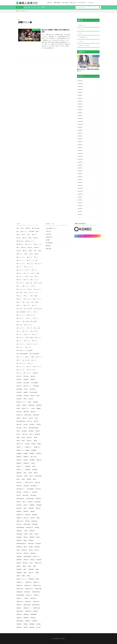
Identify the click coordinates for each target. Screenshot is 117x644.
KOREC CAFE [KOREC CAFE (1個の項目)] (21, 241)
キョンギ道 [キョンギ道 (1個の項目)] (30, 283)
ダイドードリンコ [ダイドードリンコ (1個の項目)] (21, 315)
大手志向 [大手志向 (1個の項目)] (20, 428)
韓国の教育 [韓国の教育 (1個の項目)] (20, 592)
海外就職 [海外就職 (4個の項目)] (35, 524)
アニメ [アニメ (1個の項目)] (37, 257)
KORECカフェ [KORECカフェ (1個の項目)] (21, 244)
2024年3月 (80, 110)
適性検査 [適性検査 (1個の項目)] (32, 569)
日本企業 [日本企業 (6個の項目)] (38, 482)
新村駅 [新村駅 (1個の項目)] (30, 479)
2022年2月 (80, 182)
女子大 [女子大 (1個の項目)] (19, 434)
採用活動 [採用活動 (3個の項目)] (35, 470)
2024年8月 (80, 95)
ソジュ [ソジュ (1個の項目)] (31, 312)
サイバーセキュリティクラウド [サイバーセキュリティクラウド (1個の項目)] (32, 293)
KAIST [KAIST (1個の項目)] (25, 238)
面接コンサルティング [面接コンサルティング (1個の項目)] (22, 579)
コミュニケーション (36, 7)
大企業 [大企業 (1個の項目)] (31, 418)
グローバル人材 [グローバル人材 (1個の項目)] (39, 283)
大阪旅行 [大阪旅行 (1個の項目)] (32, 431)
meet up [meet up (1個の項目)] (24, 248)
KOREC (29, 7)
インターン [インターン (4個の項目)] (20, 267)
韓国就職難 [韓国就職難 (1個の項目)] (34, 614)
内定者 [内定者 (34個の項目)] (31, 399)
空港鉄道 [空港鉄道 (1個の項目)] (39, 544)
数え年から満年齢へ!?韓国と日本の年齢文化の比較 (56, 31)
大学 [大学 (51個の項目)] (37, 418)
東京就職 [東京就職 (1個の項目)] (32, 508)
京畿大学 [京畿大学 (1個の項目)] (34, 379)
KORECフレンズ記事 (84, 45)
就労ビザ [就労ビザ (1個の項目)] (30, 441)
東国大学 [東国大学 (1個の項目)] (20, 511)
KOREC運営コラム (37, 30)
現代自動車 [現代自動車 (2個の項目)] (20, 534)
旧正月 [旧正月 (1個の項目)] (26, 505)
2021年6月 (80, 206)
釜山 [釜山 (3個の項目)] (26, 573)
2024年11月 (80, 87)
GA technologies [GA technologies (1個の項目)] (36, 228)
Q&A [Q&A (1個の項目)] (31, 251)
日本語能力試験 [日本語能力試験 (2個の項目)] (31, 499)
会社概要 (48, 240)
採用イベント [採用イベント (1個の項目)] (21, 470)
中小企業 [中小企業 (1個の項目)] (27, 376)
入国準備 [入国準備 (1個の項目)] (27, 396)
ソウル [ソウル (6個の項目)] (35, 305)
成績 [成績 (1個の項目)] (34, 463)
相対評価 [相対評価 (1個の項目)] (33, 537)
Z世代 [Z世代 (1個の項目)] (37, 254)
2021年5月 (80, 209)
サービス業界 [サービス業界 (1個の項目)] (34, 296)
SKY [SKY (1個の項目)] (41, 251)
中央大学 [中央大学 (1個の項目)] (20, 376)
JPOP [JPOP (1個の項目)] (24, 235)
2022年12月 (80, 153)
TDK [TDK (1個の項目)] (27, 254)
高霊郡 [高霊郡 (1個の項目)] (26, 627)
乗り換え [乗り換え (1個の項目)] (34, 376)
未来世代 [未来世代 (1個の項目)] (20, 508)
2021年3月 (80, 214)
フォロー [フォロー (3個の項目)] (35, 341)
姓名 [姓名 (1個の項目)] (19, 437)
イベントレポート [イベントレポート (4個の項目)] (21, 264)
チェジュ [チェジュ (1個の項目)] (29, 318)
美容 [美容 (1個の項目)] (19, 550)
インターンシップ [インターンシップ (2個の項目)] (29, 267)
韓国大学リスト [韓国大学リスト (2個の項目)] (28, 608)
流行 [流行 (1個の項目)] (39, 518)
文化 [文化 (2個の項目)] (32, 476)
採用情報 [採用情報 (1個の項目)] (28, 470)
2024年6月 (80, 101)
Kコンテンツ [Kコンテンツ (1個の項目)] (29, 244)
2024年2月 (80, 113)
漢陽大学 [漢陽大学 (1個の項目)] (33, 531)
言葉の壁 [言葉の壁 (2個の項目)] (26, 563)
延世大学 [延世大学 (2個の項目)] (20, 457)
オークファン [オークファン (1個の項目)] (21, 277)
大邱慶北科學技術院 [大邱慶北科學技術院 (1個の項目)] (34, 428)
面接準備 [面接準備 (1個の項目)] (32, 579)
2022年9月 (80, 162)
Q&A (80, 33)
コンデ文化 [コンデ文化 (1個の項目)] (20, 293)
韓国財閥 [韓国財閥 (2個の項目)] (33, 624)
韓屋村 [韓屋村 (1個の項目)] (39, 624)
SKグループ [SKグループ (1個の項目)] (20, 254)
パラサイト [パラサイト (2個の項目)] (26, 331)
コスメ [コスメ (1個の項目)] (34, 286)
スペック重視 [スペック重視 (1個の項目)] (35, 302)
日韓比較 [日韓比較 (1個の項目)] (20, 505)
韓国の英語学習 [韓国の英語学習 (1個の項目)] (37, 592)
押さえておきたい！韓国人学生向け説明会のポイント (88, 70)
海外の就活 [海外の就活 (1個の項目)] (35, 521)
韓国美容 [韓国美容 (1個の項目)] (20, 624)
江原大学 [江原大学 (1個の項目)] (27, 518)
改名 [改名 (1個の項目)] (26, 473)
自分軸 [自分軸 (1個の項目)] (31, 550)
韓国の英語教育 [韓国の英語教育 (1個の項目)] (21, 595)
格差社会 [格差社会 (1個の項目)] (27, 511)
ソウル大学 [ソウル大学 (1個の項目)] (20, 309)
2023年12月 (80, 119)
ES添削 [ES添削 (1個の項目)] (28, 228)
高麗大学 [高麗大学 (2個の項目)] (33, 627)
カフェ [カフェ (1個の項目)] (38, 277)
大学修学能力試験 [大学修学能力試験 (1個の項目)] (21, 421)
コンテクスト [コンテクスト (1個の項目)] (38, 289)
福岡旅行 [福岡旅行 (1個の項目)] (32, 540)
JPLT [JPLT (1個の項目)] (19, 235)
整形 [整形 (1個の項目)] (27, 476)
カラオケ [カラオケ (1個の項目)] (20, 280)
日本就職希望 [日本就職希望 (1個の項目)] (31, 489)
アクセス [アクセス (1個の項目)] (30, 257)
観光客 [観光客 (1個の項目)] (19, 563)
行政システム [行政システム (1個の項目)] (37, 556)
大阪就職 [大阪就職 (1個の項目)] (25, 431)
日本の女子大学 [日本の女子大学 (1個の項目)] (30, 482)
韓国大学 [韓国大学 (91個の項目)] (20, 608)
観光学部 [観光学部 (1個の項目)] (40, 560)
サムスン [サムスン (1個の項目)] (20, 296)
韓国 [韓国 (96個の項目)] (38, 579)
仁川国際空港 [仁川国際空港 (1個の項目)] (35, 383)
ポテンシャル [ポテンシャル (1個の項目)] (21, 357)
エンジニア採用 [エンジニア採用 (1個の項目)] (36, 273)
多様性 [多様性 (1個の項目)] (19, 418)
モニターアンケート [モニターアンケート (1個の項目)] (22, 363)
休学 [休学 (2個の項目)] (27, 389)
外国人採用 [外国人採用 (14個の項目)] (37, 415)
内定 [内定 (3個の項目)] (26, 399)
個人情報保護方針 (49, 243)
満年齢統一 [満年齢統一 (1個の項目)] (20, 531)
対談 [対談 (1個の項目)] (19, 441)
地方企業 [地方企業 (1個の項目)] (20, 412)
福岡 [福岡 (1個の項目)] (26, 540)
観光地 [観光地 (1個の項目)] (33, 560)
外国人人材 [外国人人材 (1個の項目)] (20, 415)
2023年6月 (80, 136)
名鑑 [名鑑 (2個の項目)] (34, 408)
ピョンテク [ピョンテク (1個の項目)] (28, 341)
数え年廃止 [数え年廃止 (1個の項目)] (20, 476)
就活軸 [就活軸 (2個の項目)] (34, 444)
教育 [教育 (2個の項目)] (31, 473)
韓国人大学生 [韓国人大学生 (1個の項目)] (21, 602)
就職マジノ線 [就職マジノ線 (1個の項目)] (21, 450)
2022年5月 (80, 174)
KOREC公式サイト (82, 3)
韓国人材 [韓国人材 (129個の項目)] (20, 605)
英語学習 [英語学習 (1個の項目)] (34, 553)
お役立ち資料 (65, 3)
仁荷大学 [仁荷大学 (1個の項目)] (20, 386)
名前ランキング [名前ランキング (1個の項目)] (26, 408)
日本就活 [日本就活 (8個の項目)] (20, 486)
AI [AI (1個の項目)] (18, 228)
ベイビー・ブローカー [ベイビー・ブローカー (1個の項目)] (33, 344)
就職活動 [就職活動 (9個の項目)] (34, 450)
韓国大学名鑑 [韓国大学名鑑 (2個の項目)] (37, 608)
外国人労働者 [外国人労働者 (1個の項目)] (28, 415)
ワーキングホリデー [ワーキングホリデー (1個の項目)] (32, 370)
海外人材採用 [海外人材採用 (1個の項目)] (28, 524)
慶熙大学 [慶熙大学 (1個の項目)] (20, 463)
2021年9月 (80, 197)
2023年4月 (80, 142)
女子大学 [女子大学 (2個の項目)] (26, 434)
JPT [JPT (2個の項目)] (29, 235)
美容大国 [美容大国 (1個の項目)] (25, 550)
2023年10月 (80, 124)
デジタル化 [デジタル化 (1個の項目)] (20, 325)
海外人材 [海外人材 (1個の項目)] (20, 524)
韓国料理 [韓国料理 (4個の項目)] (27, 618)
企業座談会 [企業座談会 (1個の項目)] (37, 386)
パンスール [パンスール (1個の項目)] (20, 334)
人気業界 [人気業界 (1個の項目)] (20, 383)
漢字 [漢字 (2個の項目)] (27, 531)
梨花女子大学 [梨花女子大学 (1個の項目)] (21, 515)
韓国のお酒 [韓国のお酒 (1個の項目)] (29, 582)
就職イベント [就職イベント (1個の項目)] (21, 447)
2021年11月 (80, 191)
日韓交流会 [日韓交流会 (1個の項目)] (38, 502)
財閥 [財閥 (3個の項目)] (25, 566)
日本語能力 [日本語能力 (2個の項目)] (34, 495)
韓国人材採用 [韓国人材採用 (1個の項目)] (28, 605)
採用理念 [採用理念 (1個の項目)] (20, 473)
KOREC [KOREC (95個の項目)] (36, 238)
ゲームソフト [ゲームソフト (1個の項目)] (27, 286)
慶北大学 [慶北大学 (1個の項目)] (40, 460)
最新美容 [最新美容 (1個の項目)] (40, 505)
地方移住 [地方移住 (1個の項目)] (34, 412)
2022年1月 (80, 185)
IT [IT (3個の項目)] (18, 231)
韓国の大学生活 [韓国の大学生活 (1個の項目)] (38, 585)
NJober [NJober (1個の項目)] (25, 251)
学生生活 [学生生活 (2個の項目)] (30, 437)
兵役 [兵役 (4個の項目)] (39, 396)
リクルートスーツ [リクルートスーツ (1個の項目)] (21, 367)
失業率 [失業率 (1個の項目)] (38, 431)
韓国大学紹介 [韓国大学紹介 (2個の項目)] (21, 611)
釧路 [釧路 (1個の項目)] (38, 573)
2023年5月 (80, 139)
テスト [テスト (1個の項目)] (19, 322)
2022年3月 (80, 180)
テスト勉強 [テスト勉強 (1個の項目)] (26, 322)
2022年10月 (80, 159)
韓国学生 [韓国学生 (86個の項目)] (36, 611)
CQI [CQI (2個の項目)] (23, 228)
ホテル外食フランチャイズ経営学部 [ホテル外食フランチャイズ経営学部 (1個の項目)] (25, 351)
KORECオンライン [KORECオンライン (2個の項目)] (30, 241)
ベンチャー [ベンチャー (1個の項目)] (29, 347)
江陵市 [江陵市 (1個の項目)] (33, 518)
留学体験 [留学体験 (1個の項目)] (20, 537)
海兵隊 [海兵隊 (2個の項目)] (28, 521)
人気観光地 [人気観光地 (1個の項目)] (27, 383)
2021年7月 (80, 203)
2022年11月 (80, 156)
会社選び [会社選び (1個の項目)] (20, 392)
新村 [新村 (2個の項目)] (24, 479)
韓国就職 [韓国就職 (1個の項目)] (27, 614)
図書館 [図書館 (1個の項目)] (39, 408)
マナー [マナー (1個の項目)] (19, 360)
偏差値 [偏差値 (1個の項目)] (26, 392)
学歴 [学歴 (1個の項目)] (24, 437)
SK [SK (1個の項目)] (36, 251)
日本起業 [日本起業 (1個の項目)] (39, 499)
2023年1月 (80, 150)
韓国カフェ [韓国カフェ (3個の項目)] (30, 595)
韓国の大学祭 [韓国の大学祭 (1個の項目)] (21, 589)
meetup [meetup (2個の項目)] (31, 248)
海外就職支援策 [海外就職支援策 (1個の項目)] (21, 527)
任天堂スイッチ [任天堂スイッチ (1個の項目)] (28, 386)
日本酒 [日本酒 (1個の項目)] (19, 502)
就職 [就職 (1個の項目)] (40, 444)
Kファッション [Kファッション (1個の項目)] (38, 244)
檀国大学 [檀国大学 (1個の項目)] (20, 518)
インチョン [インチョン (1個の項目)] (35, 270)
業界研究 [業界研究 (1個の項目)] (35, 515)
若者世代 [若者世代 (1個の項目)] (27, 553)
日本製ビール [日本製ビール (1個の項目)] (28, 492)
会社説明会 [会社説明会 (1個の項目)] (33, 389)
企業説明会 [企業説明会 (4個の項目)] (20, 389)
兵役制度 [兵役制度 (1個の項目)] (20, 399)
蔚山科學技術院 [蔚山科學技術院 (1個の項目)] (28, 556)
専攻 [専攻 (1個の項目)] (24, 441)
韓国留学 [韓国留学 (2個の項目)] (35, 621)
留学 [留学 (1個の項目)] (32, 534)
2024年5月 (80, 104)
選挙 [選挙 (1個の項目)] (38, 569)
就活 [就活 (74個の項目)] (36, 441)
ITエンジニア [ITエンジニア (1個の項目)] (25, 231)
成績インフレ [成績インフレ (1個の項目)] (21, 466)
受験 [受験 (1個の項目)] (19, 408)
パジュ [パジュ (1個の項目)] (19, 331)
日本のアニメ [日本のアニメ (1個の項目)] (21, 482)
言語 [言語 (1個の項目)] (32, 563)
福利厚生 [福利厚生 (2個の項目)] (20, 540)
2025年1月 (80, 81)
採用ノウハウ (82, 25)
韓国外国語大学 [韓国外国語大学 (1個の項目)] (37, 605)
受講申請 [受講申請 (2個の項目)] (40, 405)
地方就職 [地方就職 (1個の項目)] (27, 412)
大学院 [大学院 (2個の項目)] (39, 425)
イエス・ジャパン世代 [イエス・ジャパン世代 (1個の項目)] (33, 260)
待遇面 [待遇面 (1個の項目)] (26, 460)
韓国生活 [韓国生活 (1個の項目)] (28, 621)
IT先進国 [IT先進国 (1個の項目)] (32, 231)
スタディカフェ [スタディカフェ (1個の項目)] (28, 299)
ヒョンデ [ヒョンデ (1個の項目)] (35, 334)
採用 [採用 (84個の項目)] (34, 466)
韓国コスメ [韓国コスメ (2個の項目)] (38, 595)
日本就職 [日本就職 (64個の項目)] (27, 486)
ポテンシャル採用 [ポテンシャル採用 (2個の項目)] (30, 357)
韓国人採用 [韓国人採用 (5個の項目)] (37, 602)
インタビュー (82, 29)
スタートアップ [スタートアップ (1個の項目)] (38, 299)
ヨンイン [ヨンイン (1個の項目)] (31, 363)
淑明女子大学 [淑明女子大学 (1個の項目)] (30, 527)
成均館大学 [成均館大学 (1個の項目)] (27, 463)
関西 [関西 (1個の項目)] (24, 576)
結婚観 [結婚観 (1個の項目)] (31, 547)
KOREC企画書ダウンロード (51, 228)
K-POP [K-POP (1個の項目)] (19, 238)
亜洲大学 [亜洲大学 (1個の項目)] (20, 379)
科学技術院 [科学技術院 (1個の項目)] (32, 544)
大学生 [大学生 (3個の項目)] (37, 421)
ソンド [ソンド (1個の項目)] (37, 312)
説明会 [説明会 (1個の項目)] (19, 566)
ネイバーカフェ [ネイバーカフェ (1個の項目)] (29, 325)
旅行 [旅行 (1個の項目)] (35, 479)
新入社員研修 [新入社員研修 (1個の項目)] (39, 476)
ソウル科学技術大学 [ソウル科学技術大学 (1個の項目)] (22, 312)
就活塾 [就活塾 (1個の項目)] (28, 444)
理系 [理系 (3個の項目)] (27, 534)
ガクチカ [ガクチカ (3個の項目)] (27, 280)
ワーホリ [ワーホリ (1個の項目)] (20, 373)
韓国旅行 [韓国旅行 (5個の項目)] (34, 618)
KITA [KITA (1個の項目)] (31, 238)
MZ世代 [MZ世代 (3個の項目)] (37, 248)
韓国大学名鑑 (57, 3)
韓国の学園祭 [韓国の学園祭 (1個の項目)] (39, 589)
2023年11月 (80, 121)
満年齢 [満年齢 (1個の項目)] (38, 527)
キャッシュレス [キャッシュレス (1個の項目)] (35, 280)
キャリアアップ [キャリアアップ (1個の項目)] (21, 283)
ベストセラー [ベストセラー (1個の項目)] (21, 347)
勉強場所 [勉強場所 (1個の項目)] (36, 402)
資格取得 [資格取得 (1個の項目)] (20, 569)
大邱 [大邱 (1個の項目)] (26, 428)
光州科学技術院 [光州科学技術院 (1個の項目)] (34, 392)
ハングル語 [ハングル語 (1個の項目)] (38, 328)
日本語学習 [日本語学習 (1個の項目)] (26, 495)
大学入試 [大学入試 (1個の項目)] (30, 421)
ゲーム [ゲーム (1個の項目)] (19, 286)
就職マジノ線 (25, 11)
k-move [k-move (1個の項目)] (35, 235)
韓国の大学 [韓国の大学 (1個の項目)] (20, 585)
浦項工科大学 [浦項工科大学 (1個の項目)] (21, 521)
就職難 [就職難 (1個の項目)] (26, 453)
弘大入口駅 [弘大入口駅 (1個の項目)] (34, 457)
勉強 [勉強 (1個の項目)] (30, 402)
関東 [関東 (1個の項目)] (19, 576)
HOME (19, 11)
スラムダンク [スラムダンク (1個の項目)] (28, 305)
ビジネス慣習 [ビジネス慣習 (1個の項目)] (30, 338)
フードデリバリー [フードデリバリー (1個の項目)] (21, 344)
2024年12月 (80, 84)
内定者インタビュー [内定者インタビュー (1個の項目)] (22, 402)
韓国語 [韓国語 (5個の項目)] (26, 624)
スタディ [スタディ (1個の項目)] (20, 299)
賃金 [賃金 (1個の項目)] (30, 566)
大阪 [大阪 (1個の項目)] (19, 431)
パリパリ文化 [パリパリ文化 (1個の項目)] (34, 331)
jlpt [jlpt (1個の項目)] (38, 231)
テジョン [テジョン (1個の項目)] (36, 318)
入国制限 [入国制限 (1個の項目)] (20, 396)
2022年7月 (80, 168)
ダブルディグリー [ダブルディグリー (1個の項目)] (32, 315)
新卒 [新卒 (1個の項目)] (19, 479)
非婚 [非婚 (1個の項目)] (29, 576)
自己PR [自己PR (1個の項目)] (37, 550)
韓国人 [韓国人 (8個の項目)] (27, 598)
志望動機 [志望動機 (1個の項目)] (33, 460)
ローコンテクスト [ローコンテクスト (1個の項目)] (21, 370)
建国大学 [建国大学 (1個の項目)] (27, 457)
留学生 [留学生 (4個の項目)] (26, 537)
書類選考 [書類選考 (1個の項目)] (33, 505)
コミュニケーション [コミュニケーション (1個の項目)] (22, 289)
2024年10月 (80, 89)
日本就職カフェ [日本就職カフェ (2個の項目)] (35, 486)
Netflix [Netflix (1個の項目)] (19, 251)
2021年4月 (80, 212)
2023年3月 (80, 145)
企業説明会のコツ (49, 237)
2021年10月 (80, 194)
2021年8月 (80, 200)
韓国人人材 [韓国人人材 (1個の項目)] (34, 598)
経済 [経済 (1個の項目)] (26, 547)
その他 (81, 41)
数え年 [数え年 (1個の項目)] (36, 473)
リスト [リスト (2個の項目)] (30, 367)
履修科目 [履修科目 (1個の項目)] (33, 453)
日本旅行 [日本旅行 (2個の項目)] (20, 492)
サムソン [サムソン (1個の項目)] (27, 296)
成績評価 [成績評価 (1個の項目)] (28, 466)
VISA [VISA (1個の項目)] (32, 254)
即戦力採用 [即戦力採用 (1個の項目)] (32, 405)
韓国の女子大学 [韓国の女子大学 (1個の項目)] (30, 589)
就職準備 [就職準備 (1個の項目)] (20, 453)
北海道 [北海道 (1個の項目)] (19, 405)
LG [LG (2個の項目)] (18, 248)
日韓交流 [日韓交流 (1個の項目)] (31, 502)
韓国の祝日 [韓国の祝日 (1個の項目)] (28, 592)
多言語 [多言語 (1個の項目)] (25, 418)
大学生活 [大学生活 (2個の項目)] (20, 425)
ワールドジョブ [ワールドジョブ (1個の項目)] (28, 373)
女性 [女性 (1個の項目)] (32, 434)
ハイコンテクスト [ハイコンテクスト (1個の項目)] (21, 328)
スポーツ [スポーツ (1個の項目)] (20, 305)
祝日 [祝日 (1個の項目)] (39, 537)
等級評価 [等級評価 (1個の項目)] (20, 547)
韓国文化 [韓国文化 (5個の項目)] (20, 618)
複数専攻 (44, 7)
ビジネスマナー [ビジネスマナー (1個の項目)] (21, 338)
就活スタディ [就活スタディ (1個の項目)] (21, 444)
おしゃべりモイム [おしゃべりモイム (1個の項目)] (21, 257)
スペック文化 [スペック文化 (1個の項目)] (27, 302)
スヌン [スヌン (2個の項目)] (19, 302)
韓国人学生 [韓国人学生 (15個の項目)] (29, 602)
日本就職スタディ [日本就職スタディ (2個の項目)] (21, 489)
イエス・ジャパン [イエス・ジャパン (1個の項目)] (21, 260)
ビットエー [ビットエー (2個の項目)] (39, 338)
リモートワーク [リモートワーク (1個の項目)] (38, 367)
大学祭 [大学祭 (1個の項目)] (26, 425)
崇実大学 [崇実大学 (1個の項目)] (40, 453)
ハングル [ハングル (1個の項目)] (30, 328)
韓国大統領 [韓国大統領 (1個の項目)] (29, 611)
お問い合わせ (73, 3)
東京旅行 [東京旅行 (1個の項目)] (39, 508)
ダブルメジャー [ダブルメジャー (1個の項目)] (21, 318)
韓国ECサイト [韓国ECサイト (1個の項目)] (21, 582)
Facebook (91, 3)
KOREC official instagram (88, 236)
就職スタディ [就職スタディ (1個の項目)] (38, 447)
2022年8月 (80, 165)
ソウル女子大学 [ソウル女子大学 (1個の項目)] (29, 309)
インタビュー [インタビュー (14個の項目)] (39, 264)
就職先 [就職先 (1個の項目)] (28, 450)
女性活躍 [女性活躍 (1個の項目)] (38, 434)
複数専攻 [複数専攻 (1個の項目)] (20, 560)
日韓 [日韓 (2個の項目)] (25, 502)
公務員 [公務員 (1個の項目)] (33, 396)
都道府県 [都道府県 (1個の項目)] (20, 573)
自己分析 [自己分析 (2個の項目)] (20, 553)
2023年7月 (80, 133)
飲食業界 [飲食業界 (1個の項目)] (20, 627)
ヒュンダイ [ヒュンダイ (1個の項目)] (28, 334)
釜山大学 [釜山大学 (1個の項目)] (32, 573)
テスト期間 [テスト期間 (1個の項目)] (34, 322)
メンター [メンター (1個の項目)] (34, 360)
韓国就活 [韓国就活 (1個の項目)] (20, 614)
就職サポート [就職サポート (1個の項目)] (29, 447)
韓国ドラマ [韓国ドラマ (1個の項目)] (20, 598)
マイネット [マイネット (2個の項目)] (39, 357)
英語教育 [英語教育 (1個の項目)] (20, 556)
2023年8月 (80, 130)
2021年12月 (80, 188)
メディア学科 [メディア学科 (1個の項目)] (27, 360)
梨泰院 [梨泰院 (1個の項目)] (33, 511)
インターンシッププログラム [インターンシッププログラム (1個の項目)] (24, 270)
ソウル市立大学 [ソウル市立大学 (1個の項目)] (39, 309)
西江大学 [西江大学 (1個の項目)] (27, 560)
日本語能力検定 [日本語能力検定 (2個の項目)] (21, 499)
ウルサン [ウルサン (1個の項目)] (20, 273)
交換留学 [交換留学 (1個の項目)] (27, 379)
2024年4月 (80, 107)
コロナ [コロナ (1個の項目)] (31, 289)
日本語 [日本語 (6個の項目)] (19, 495)
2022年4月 (80, 177)
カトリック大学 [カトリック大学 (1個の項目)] (30, 277)
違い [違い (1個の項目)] (26, 569)
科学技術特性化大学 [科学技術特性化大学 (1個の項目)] (22, 544)
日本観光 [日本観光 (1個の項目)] (35, 492)
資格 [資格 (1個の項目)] (35, 566)
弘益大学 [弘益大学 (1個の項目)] (20, 460)
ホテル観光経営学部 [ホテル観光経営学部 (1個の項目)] (35, 354)
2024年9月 (80, 92)
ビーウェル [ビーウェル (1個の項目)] (20, 341)
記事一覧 (49, 3)
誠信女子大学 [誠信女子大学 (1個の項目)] (39, 563)
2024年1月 (80, 116)
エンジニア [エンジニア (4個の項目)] (27, 273)
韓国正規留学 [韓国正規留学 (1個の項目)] (21, 621)
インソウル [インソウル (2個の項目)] (31, 264)
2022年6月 (80, 171)
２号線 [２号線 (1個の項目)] (39, 627)
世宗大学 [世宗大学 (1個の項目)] (36, 373)
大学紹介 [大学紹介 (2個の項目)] (33, 425)
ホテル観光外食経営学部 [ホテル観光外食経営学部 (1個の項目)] (23, 354)
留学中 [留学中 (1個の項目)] (37, 534)
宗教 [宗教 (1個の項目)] (36, 437)
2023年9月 (80, 127)
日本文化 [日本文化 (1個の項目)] (39, 489)
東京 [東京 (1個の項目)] (26, 508)
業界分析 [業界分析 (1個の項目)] (28, 515)
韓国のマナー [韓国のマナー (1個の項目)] (37, 582)
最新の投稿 (48, 246)
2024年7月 (80, 98)
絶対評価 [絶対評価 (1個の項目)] (38, 547)
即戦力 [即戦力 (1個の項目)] (25, 405)
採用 (25, 7)
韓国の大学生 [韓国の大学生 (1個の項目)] (28, 585)
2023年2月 (80, 148)
